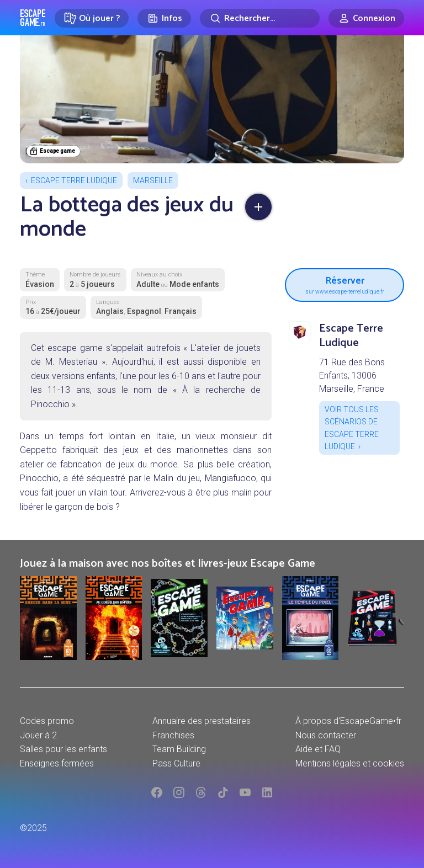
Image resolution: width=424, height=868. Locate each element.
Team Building (179, 749)
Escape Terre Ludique (74, 180)
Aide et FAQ (318, 749)
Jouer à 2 (38, 735)
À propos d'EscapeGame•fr (348, 721)
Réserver (344, 284)
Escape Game (33, 18)
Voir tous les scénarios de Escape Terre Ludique (352, 428)
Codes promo (47, 721)
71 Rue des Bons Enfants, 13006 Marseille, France (352, 376)
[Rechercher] (260, 18)
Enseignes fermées (57, 763)
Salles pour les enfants (63, 749)
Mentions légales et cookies (350, 763)
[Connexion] (366, 18)
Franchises (173, 735)
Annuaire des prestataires (202, 721)
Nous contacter (326, 735)
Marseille (153, 180)
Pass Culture (176, 763)
